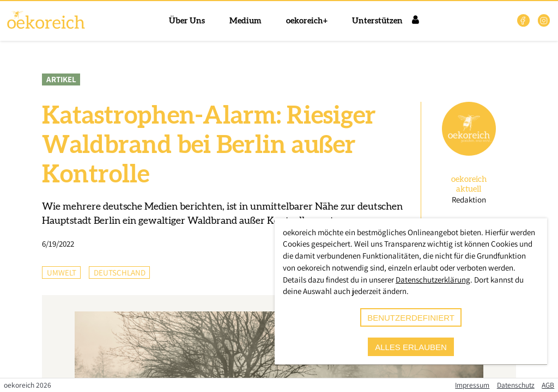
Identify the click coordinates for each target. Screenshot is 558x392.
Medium (245, 21)
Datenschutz (516, 385)
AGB (548, 385)
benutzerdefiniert (411, 318)
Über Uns (187, 21)
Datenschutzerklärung (433, 280)
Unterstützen (377, 21)
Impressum (472, 385)
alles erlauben (411, 347)
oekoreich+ (307, 21)
